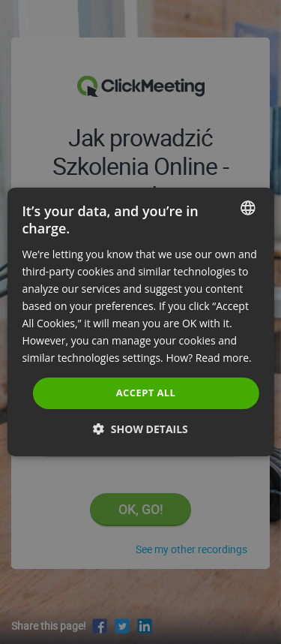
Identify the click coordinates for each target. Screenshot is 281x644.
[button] (140, 429)
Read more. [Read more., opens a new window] (224, 358)
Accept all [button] (146, 393)
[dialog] (140, 322)
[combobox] (248, 208)
